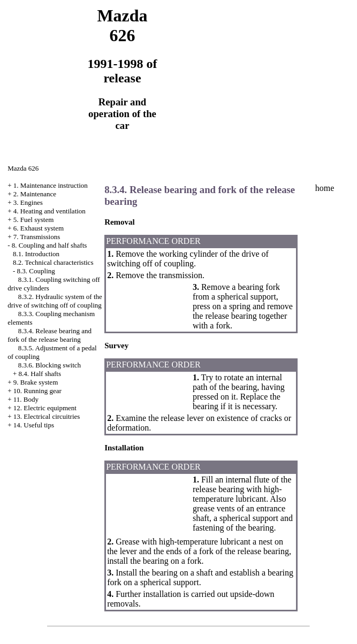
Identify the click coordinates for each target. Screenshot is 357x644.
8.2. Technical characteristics (53, 262)
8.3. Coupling (36, 271)
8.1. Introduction (36, 254)
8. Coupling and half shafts (49, 245)
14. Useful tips (34, 425)
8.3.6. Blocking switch (50, 365)
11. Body (26, 399)
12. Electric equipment (45, 408)
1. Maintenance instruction (51, 185)
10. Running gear (37, 391)
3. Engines (28, 202)
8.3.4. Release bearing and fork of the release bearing (50, 335)
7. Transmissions (37, 237)
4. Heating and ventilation (50, 211)
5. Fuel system (33, 220)
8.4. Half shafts (40, 374)
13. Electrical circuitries (47, 416)
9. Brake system (36, 382)
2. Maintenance (35, 194)
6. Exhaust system (39, 228)
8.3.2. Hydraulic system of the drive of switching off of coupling (55, 301)
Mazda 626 (23, 168)
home (325, 188)
